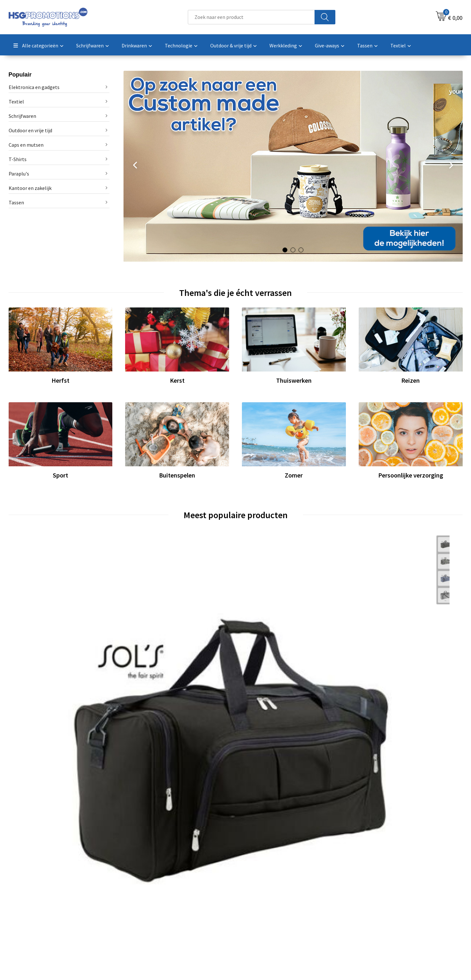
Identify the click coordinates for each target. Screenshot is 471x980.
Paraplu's (19, 174)
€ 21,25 (31, 660)
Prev (135, 167)
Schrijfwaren (22, 116)
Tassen (16, 202)
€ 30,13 (372, 660)
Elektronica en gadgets (34, 87)
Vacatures (254, 902)
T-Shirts (18, 159)
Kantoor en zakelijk (30, 188)
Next (451, 167)
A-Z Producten (147, 893)
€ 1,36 (256, 660)
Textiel (16, 102)
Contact (252, 873)
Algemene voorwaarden (382, 873)
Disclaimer (368, 902)
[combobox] (251, 17)
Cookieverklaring (375, 883)
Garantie (253, 893)
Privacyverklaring (375, 893)
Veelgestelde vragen (153, 883)
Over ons (140, 873)
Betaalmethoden (262, 883)
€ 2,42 (143, 670)
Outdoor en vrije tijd (30, 130)
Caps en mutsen (26, 145)
